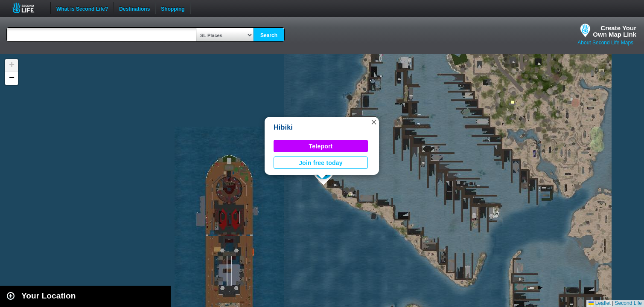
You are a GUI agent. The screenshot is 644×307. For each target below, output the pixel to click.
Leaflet (599, 303)
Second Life (28, 8)
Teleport (321, 146)
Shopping (173, 8)
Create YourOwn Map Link (615, 31)
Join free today (321, 163)
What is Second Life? (82, 8)
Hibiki (283, 127)
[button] (374, 122)
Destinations (134, 8)
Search (269, 35)
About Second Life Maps (605, 43)
